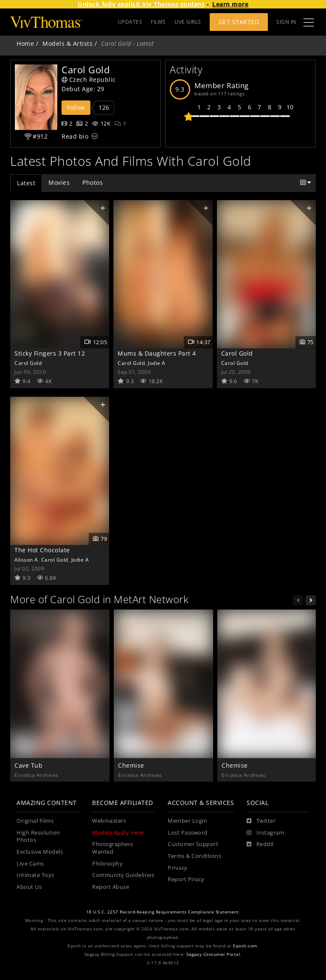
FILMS (158, 22)
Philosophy (107, 864)
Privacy (178, 868)
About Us (29, 887)
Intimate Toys (35, 875)
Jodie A (157, 363)
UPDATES (130, 22)
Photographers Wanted (113, 848)
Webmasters (109, 821)
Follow (76, 107)
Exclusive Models (40, 852)
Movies (59, 182)
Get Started (239, 22)
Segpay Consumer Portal (213, 954)
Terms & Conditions (194, 856)
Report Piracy (186, 879)
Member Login (187, 821)
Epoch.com (245, 946)
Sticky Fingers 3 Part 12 (50, 353)
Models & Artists (67, 43)
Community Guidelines (123, 875)
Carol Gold (28, 363)
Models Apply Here (118, 833)
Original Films (35, 821)
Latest (26, 183)
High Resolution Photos (38, 837)
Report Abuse (111, 887)
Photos (93, 182)
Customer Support (193, 844)
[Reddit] (260, 844)
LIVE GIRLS (188, 22)
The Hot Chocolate (42, 550)
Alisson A (26, 560)
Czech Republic (89, 79)
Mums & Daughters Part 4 (157, 353)
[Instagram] (265, 833)
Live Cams (30, 864)
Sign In (286, 22)
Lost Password (188, 833)
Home (25, 43)
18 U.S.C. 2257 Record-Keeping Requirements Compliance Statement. (163, 912)
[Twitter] (261, 821)
